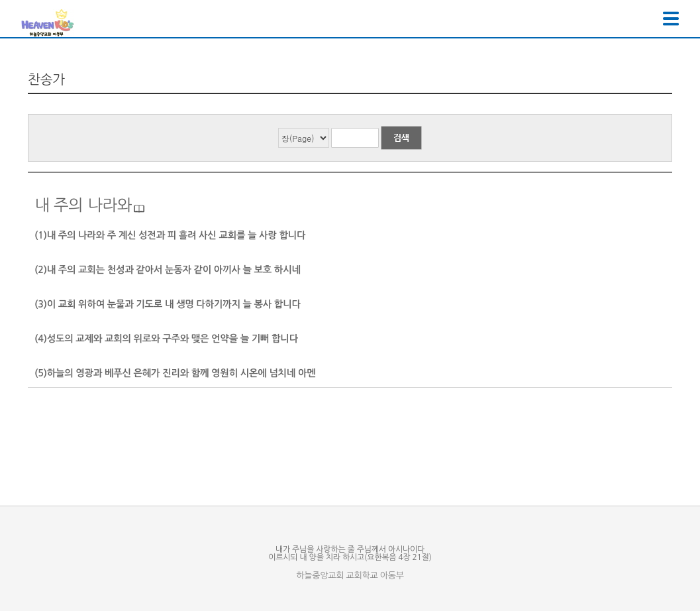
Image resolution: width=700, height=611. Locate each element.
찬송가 (46, 80)
